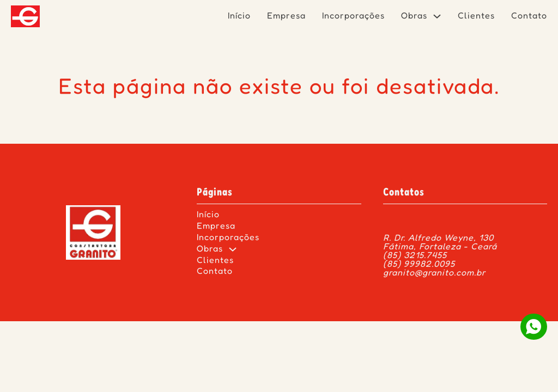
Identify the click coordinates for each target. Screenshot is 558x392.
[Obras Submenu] (437, 16)
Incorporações (353, 16)
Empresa (286, 16)
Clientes (476, 16)
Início (239, 16)
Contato (529, 16)
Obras (414, 16)
